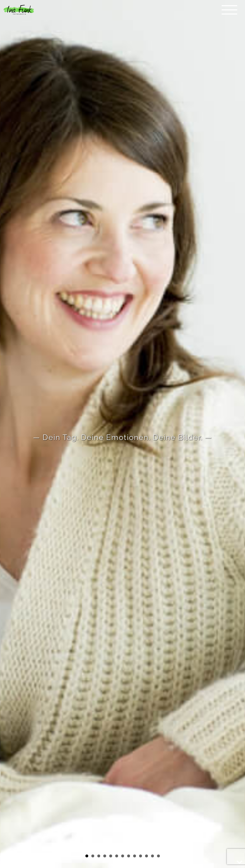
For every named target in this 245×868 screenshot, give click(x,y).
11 (147, 856)
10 (141, 856)
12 (152, 856)
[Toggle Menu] (230, 10)
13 (158, 856)
